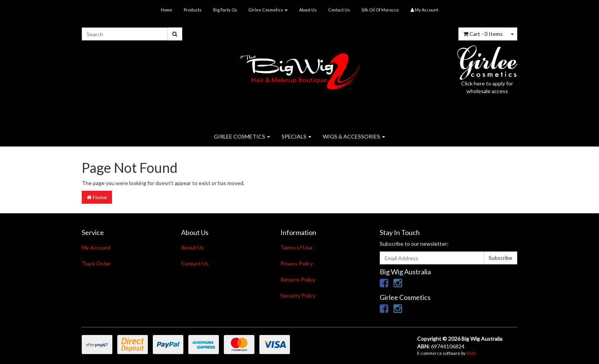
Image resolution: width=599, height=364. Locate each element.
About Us (308, 10)
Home (167, 10)
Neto (471, 353)
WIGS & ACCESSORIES (354, 136)
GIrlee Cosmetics (268, 10)
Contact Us (339, 10)
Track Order (96, 263)
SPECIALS (296, 136)
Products (193, 10)
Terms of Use (296, 247)
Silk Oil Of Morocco (380, 10)
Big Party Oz (225, 10)
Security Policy (298, 296)
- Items (483, 34)
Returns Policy (298, 279)
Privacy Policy (297, 263)
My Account (96, 247)
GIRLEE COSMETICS (242, 136)
